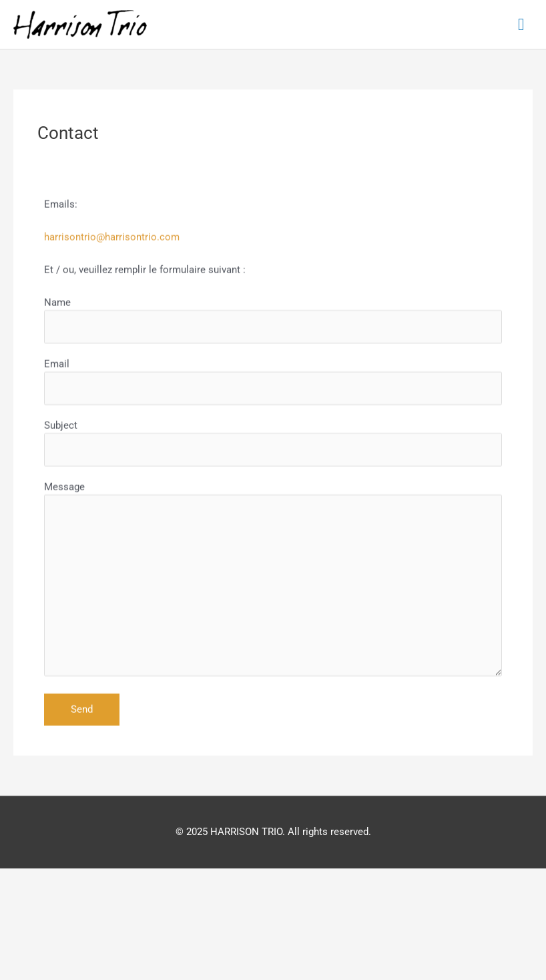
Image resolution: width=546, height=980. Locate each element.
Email (273, 416)
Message (273, 616)
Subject (273, 477)
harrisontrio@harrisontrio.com (112, 271)
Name (273, 354)
